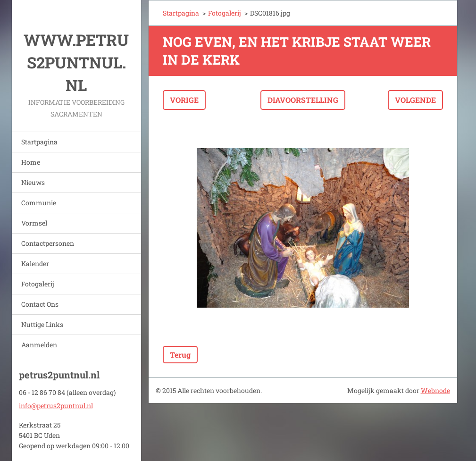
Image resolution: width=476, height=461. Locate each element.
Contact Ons (40, 304)
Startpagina (39, 142)
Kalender (35, 264)
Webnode (435, 390)
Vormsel (34, 223)
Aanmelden (39, 345)
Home (31, 162)
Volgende (415, 100)
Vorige (184, 100)
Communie (39, 203)
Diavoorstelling (303, 100)
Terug (180, 355)
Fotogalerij (38, 284)
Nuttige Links (42, 324)
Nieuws (33, 182)
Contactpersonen (48, 243)
